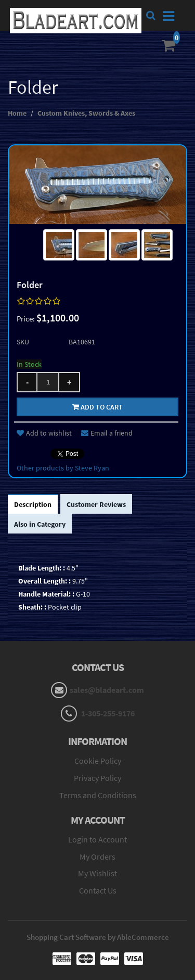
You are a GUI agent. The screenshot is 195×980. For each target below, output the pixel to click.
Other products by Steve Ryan (63, 468)
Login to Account (97, 839)
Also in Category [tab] (40, 524)
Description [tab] (33, 504)
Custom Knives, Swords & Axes (86, 113)
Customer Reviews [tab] (96, 504)
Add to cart (97, 407)
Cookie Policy (98, 761)
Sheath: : (32, 607)
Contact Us (98, 890)
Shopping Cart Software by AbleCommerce (98, 937)
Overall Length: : (44, 581)
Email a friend (107, 433)
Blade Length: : (42, 568)
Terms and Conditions (98, 795)
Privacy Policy (97, 778)
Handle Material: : (46, 594)
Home (17, 113)
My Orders (97, 857)
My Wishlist (97, 873)
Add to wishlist (44, 433)
